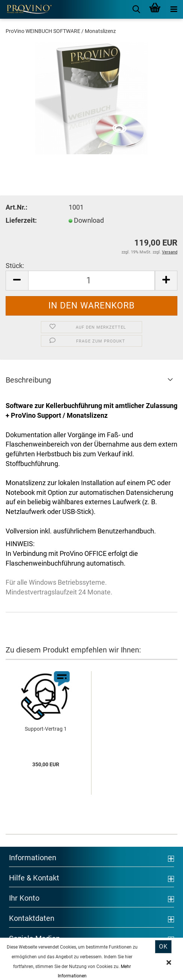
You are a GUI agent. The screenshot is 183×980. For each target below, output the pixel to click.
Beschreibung (28, 380)
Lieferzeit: (21, 220)
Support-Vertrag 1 (46, 729)
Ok (163, 946)
